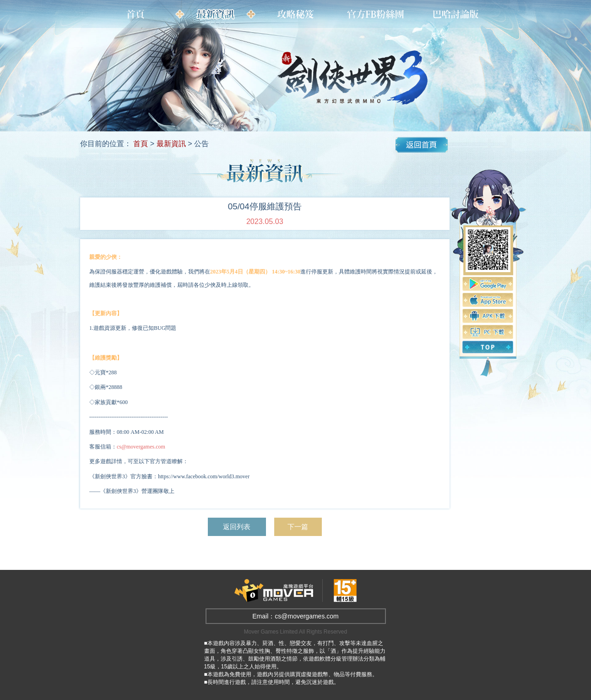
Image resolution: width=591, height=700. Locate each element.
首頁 (141, 143)
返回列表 (236, 527)
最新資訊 (171, 143)
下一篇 (300, 527)
